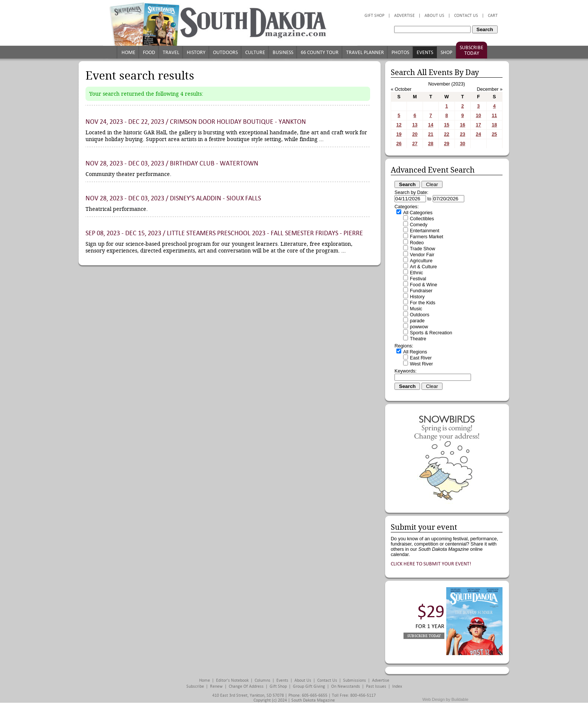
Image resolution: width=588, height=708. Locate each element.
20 (415, 134)
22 (447, 134)
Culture (255, 52)
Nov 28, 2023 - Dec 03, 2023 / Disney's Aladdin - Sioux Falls (173, 198)
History (196, 52)
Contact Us (466, 16)
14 (431, 125)
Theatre (418, 339)
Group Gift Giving (309, 686)
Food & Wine (424, 285)
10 (478, 116)
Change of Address (246, 686)
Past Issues (376, 686)
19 (399, 134)
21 (431, 134)
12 (399, 125)
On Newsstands (346, 686)
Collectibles (422, 219)
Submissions (355, 680)
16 (462, 125)
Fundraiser (421, 291)
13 (415, 125)
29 (447, 144)
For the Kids (423, 303)
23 (462, 134)
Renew (216, 686)
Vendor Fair (422, 255)
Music (416, 309)
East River (421, 358)
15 (447, 125)
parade (417, 321)
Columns (262, 680)
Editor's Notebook (232, 680)
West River (421, 364)
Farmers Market (427, 237)
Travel (171, 52)
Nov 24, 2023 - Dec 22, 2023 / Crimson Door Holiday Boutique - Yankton (196, 122)
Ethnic (416, 273)
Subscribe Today (472, 50)
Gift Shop (374, 16)
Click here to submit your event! (431, 564)
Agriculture (421, 261)
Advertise (404, 16)
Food (149, 52)
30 (462, 144)
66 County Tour (320, 52)
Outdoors (225, 52)
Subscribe (195, 686)
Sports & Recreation (431, 333)
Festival (418, 279)
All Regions (415, 352)
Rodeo (417, 243)
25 (494, 134)
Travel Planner (365, 52)
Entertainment (424, 231)
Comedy (419, 225)
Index (397, 686)
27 (415, 144)
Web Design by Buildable (445, 699)
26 (399, 144)
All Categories (418, 213)
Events (425, 52)
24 (478, 134)
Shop (446, 52)
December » (490, 89)
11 (494, 116)
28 (431, 144)
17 (478, 125)
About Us (434, 16)
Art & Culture (423, 267)
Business (283, 52)
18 (494, 125)
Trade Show (422, 249)
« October (401, 89)
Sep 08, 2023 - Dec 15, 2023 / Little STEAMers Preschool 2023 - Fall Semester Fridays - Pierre (224, 233)
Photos (400, 52)
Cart (493, 16)
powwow (419, 327)
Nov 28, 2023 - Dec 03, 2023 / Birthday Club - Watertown (172, 163)
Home (128, 52)
